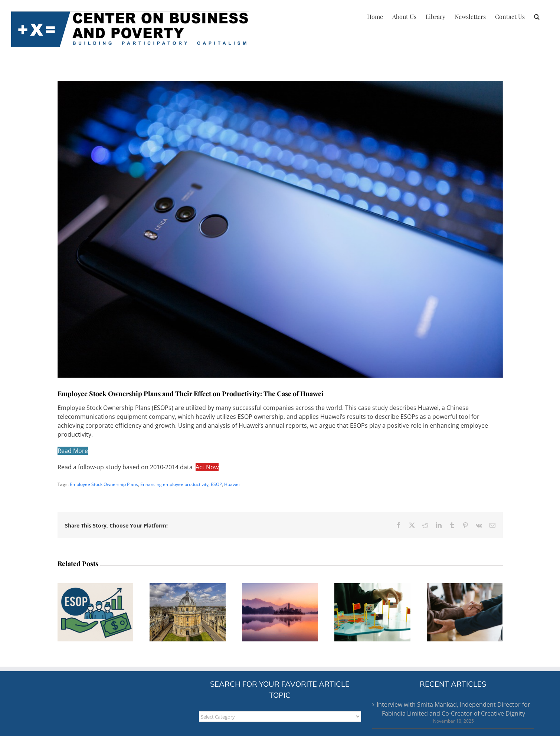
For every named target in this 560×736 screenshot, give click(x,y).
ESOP (216, 484)
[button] (537, 16)
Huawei (232, 484)
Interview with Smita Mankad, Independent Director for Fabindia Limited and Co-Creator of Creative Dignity (453, 709)
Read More (73, 451)
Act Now (207, 467)
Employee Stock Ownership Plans (104, 484)
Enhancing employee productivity (174, 484)
